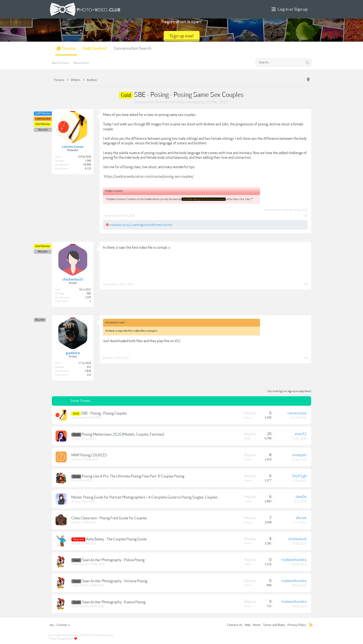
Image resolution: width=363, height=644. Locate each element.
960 (89, 294)
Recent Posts (81, 63)
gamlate (108, 358)
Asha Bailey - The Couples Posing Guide (116, 539)
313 (89, 367)
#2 (306, 284)
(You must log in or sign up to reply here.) (289, 391)
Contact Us (235, 625)
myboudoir (116, 225)
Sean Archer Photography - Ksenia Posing (114, 602)
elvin (74, 481)
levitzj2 (127, 225)
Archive (161, 102)
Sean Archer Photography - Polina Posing (113, 560)
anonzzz (76, 502)
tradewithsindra (80, 564)
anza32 (301, 434)
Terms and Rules (274, 625)
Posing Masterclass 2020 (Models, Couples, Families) (123, 434)
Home (257, 625)
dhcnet (301, 518)
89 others (157, 225)
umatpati (299, 455)
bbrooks (76, 522)
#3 (306, 358)
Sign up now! (182, 36)
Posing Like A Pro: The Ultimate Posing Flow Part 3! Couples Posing (133, 476)
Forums (69, 48)
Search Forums (60, 63)
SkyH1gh (299, 476)
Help (248, 625)
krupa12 (76, 439)
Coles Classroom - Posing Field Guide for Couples (109, 518)
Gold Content (95, 48)
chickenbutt (110, 284)
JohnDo (301, 497)
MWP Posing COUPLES (89, 455)
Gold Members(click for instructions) (204, 199)
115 (89, 375)
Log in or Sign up (290, 9)
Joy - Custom (60, 625)
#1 (306, 216)
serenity (76, 543)
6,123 (88, 169)
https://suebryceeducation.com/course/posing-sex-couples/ (149, 176)
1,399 (88, 161)
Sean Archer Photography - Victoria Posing (115, 581)
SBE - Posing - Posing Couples (104, 413)
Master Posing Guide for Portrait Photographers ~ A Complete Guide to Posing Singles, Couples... (145, 497)
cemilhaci (77, 460)
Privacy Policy (297, 625)
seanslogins (139, 225)
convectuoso (195, 102)
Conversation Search (133, 48)
